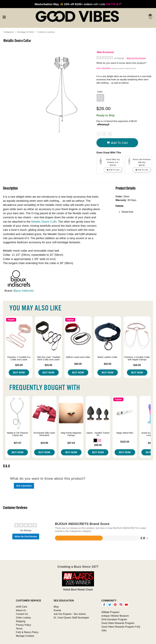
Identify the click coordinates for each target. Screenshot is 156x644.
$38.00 (98, 445)
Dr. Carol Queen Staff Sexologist (71, 618)
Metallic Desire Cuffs (44, 222)
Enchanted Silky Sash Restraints (44, 434)
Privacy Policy (23, 625)
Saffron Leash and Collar (78, 357)
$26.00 (137, 365)
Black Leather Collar (108, 357)
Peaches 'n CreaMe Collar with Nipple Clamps (137, 358)
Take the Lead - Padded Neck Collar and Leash (49, 358)
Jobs (104, 630)
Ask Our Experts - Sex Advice (70, 614)
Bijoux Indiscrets (24, 291)
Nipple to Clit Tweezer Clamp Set (18, 434)
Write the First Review (136, 58)
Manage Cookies (25, 636)
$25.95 (49, 365)
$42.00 (107, 364)
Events (57, 610)
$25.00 (19, 365)
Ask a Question (104, 68)
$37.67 (18, 443)
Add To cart (117, 143)
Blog (56, 607)
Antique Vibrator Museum (115, 616)
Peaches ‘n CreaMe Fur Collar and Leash (19, 358)
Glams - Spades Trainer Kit (98, 434)
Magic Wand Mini (125, 433)
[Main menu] (4, 17)
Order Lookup (23, 618)
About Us (21, 610)
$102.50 (125, 442)
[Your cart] (150, 17)
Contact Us (22, 614)
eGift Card (21, 607)
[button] (100, 98)
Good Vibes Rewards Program (118, 623)
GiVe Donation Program (114, 619)
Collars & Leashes (46, 32)
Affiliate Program (110, 612)
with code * (78, 4)
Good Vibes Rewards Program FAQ (121, 627)
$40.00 (78, 364)
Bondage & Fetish (26, 32)
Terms (19, 628)
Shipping (21, 621)
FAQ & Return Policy (27, 632)
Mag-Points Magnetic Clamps (71, 434)
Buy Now (19, 372)
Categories (9, 32)
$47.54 (71, 443)
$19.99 (44, 443)
